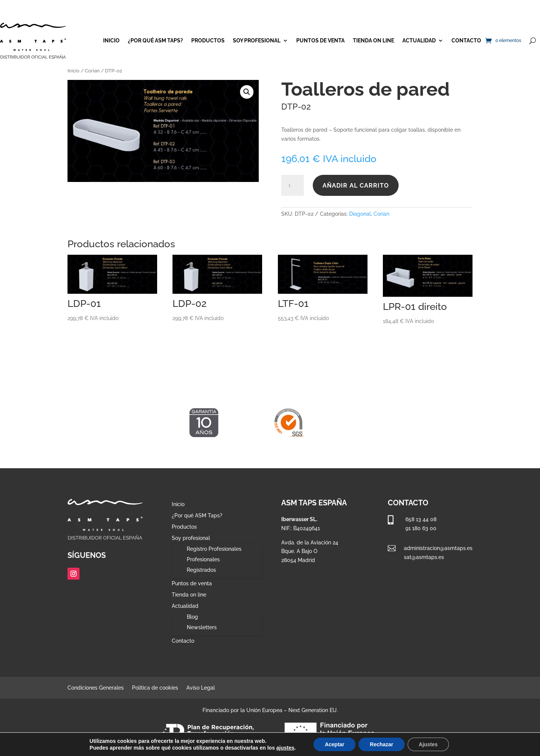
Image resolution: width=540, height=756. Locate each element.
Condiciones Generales (96, 688)
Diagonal (360, 214)
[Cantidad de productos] (292, 185)
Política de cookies (155, 688)
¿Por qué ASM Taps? (155, 41)
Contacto (466, 41)
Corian (92, 71)
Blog (192, 617)
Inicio (111, 41)
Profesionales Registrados (203, 565)
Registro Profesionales (214, 549)
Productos (208, 41)
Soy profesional (257, 41)
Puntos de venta (320, 41)
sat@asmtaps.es (424, 557)
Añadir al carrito (356, 186)
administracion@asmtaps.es (438, 548)
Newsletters (202, 627)
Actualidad (419, 41)
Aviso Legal (201, 688)
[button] (247, 92)
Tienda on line (373, 41)
